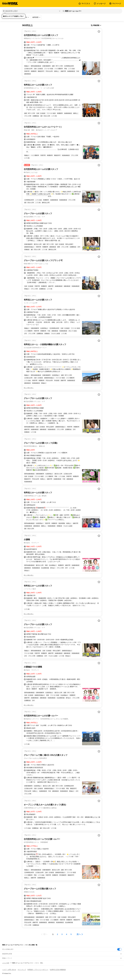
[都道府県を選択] (32, 11)
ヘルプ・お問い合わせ (9, 970)
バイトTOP (6, 963)
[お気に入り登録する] (99, 31)
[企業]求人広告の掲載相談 (58, 970)
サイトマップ (22, 970)
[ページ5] (71, 934)
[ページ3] (62, 934)
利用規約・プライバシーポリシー (38, 970)
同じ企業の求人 (29, 388)
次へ (79, 934)
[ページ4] (67, 934)
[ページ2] (57, 934)
